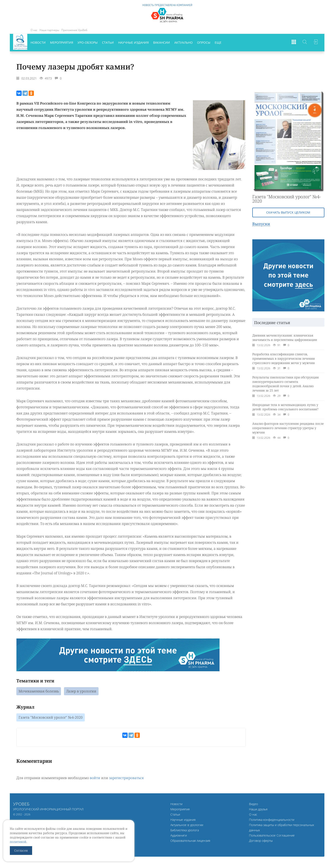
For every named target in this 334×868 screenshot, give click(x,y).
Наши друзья (258, 810)
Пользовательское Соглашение (272, 836)
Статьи (108, 42)
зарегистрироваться (126, 778)
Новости (38, 42)
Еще (218, 42)
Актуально (183, 42)
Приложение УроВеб (74, 30)
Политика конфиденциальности (272, 820)
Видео (254, 804)
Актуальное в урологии (187, 825)
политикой (18, 842)
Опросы (204, 42)
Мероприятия (62, 42)
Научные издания (133, 42)
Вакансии (162, 42)
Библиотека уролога (185, 831)
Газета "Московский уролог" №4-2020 (51, 718)
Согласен (21, 850)
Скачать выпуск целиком (288, 212)
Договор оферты (261, 841)
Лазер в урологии (81, 691)
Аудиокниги (179, 836)
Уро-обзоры (88, 42)
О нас (34, 30)
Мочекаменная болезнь (39, 691)
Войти (316, 43)
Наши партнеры (49, 30)
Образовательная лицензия (190, 841)
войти (95, 778)
